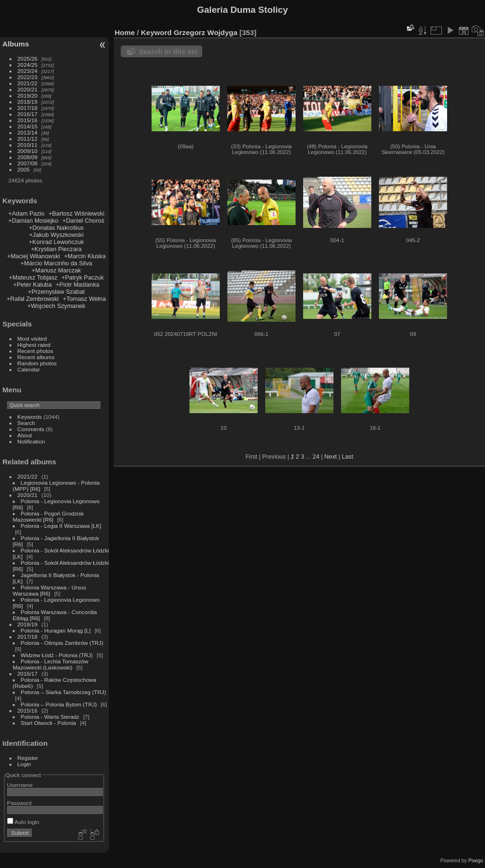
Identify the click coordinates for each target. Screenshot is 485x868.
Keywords (30, 417)
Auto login (23, 822)
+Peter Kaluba (32, 285)
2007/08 (28, 163)
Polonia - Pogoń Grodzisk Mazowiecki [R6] (48, 516)
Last (348, 457)
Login (24, 764)
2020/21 (28, 89)
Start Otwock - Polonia (49, 723)
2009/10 (28, 151)
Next (331, 457)
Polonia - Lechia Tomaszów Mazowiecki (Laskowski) (51, 664)
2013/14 (28, 132)
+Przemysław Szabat (56, 292)
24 (316, 457)
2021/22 (28, 83)
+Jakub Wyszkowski (57, 235)
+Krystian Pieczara (56, 249)
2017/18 (28, 108)
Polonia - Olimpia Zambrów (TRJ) (62, 643)
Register (28, 758)
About (25, 435)
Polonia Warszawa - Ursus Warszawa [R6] (49, 590)
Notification (31, 441)
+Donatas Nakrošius (56, 228)
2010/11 (28, 145)
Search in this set (168, 51)
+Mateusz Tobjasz (33, 277)
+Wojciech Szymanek (56, 306)
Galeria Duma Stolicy (242, 10)
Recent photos (36, 351)
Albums (16, 44)
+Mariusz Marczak (56, 270)
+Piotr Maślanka (78, 285)
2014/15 (28, 126)
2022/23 (28, 77)
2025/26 (28, 59)
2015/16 (28, 120)
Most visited (32, 339)
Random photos (37, 363)
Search (26, 423)
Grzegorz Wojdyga (206, 32)
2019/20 (28, 95)
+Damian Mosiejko (34, 221)
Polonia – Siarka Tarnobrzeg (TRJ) (63, 692)
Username (20, 785)
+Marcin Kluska (85, 256)
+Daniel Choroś (84, 221)
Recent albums (36, 357)
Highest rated (34, 345)
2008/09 (28, 157)
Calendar (29, 369)
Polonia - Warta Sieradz (50, 717)
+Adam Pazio (27, 213)
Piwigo (476, 860)
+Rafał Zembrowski (33, 299)
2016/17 (28, 114)
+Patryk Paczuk (83, 277)
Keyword (157, 32)
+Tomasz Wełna (85, 299)
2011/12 (28, 139)
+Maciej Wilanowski (34, 256)
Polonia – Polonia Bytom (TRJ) (59, 704)
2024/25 (28, 65)
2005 (24, 169)
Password (19, 803)
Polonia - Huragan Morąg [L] (56, 630)
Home (125, 32)
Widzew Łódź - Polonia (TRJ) (57, 655)
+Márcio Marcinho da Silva (56, 263)
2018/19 (28, 102)
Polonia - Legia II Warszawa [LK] (61, 526)
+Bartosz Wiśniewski (77, 213)
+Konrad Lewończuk (56, 242)
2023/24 (28, 71)
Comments (31, 429)
